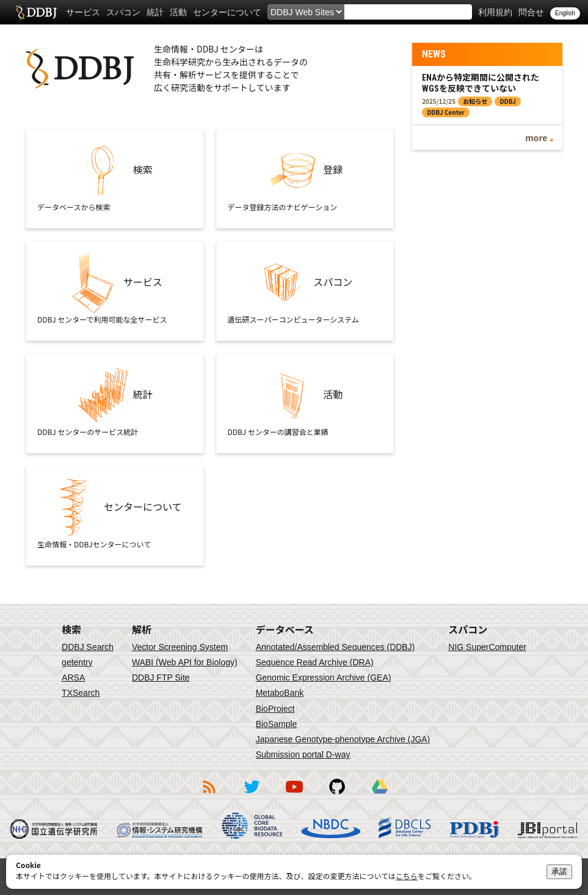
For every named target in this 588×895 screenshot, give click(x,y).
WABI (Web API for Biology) (185, 662)
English (565, 13)
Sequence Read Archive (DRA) (315, 662)
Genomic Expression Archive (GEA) (324, 678)
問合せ (531, 12)
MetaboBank (280, 693)
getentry (77, 662)
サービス (83, 12)
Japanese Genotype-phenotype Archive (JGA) (343, 739)
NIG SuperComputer (487, 647)
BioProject (275, 709)
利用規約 (495, 12)
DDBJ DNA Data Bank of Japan (36, 12)
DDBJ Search (88, 647)
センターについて (227, 12)
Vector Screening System (180, 647)
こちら (407, 876)
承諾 (559, 871)
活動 (178, 12)
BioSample (277, 724)
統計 (155, 12)
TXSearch (81, 693)
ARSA (73, 678)
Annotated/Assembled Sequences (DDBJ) (336, 647)
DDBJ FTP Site (161, 678)
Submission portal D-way (303, 754)
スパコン (123, 12)
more (536, 137)
